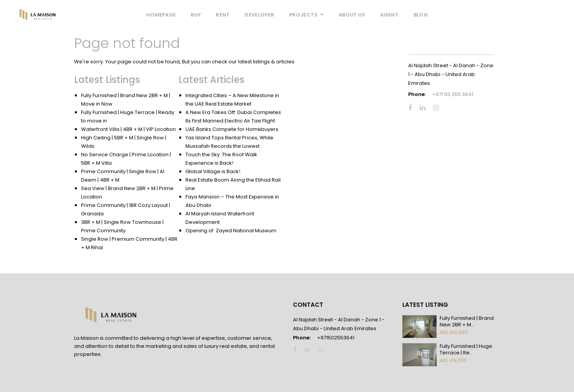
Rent (223, 15)
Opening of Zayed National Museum (231, 231)
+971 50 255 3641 (453, 94)
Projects (303, 15)
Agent (389, 15)
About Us (352, 15)
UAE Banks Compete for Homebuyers (232, 129)
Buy (196, 15)
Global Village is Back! (213, 171)
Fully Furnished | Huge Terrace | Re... (466, 349)
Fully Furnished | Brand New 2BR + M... (467, 321)
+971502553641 (336, 338)
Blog (421, 15)
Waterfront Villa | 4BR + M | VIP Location (128, 129)
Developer (259, 15)
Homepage (161, 15)
